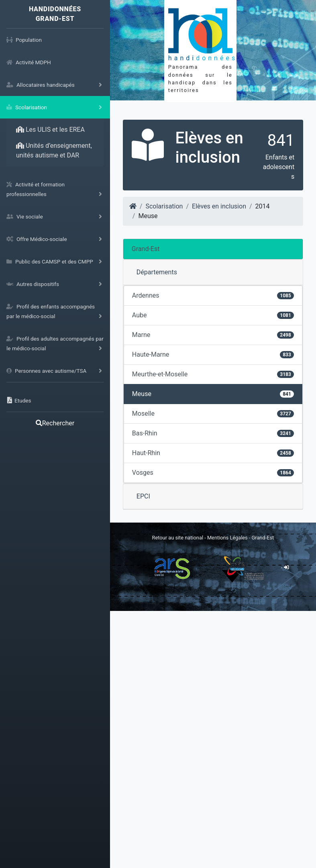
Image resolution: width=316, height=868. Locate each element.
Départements (157, 272)
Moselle (213, 414)
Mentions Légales (228, 538)
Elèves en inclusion (219, 206)
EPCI (143, 496)
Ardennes (213, 295)
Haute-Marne (213, 354)
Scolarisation (164, 206)
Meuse (213, 394)
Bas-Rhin (213, 433)
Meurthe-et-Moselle (213, 374)
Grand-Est (146, 249)
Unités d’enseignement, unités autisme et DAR (54, 150)
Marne (213, 335)
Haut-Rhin (213, 453)
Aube (213, 315)
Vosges (213, 473)
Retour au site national (178, 538)
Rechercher (55, 423)
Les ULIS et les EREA (50, 130)
